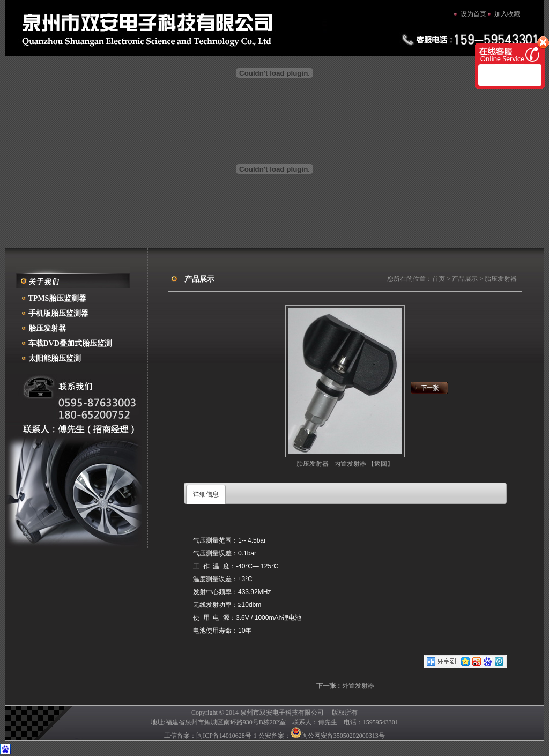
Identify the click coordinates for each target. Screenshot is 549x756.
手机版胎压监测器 (58, 313)
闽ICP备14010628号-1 (227, 736)
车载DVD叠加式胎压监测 (70, 343)
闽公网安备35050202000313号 (338, 736)
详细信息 (206, 494)
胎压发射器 (47, 328)
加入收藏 (507, 14)
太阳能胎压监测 (55, 358)
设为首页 (473, 14)
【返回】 (381, 464)
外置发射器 (358, 686)
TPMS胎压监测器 (58, 298)
